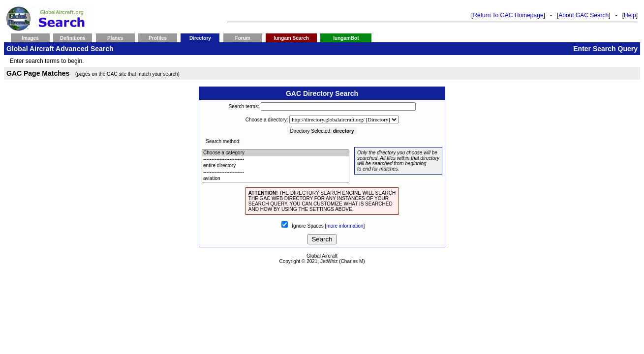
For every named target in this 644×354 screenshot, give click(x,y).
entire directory (276, 166)
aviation (276, 179)
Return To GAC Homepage (508, 15)
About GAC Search (583, 15)
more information (345, 226)
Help (630, 15)
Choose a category (276, 153)
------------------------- (276, 160)
